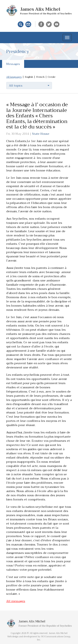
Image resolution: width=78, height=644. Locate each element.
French (40, 77)
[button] (29, 86)
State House (41, 134)
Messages (13, 64)
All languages (14, 77)
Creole (51, 77)
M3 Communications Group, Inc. (54, 638)
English (29, 77)
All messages (16, 601)
